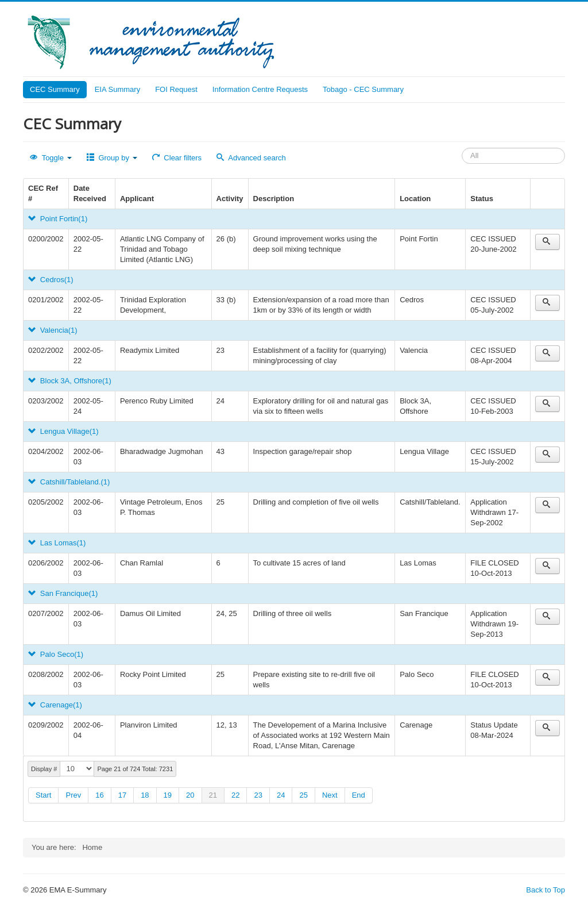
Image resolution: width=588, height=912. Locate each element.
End (359, 795)
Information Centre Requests (260, 89)
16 (99, 795)
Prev (73, 795)
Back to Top (546, 890)
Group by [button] (112, 158)
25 (303, 795)
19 (168, 795)
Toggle (51, 158)
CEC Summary (55, 89)
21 (213, 795)
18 (145, 795)
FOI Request (176, 89)
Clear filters (177, 158)
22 (235, 795)
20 (190, 795)
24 (281, 795)
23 (258, 795)
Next (330, 795)
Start (43, 795)
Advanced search (251, 158)
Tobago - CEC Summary (363, 89)
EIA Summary (117, 89)
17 (122, 795)
